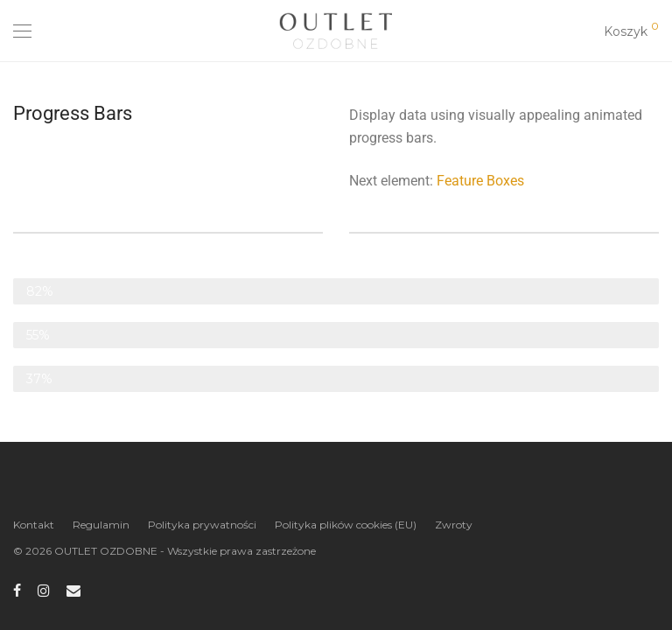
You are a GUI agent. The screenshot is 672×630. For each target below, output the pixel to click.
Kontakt (34, 525)
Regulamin (101, 525)
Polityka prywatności (202, 525)
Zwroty (454, 525)
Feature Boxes (480, 181)
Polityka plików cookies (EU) (346, 525)
